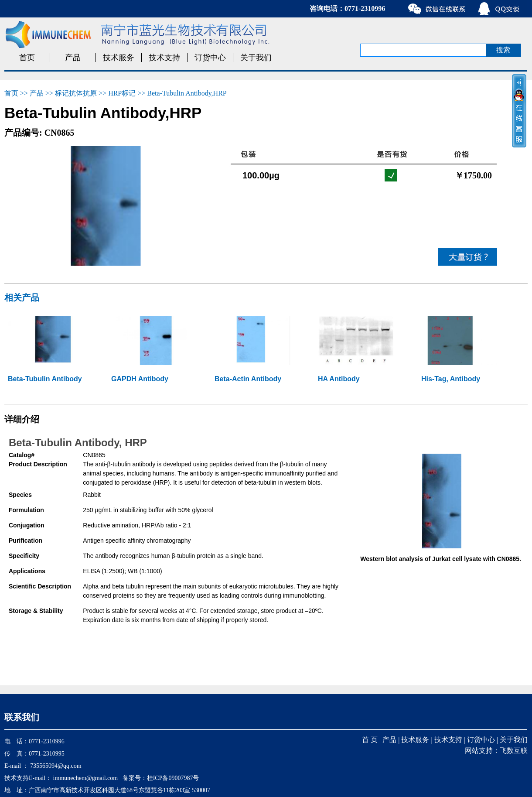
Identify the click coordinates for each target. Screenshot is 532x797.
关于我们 (256, 58)
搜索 (503, 50)
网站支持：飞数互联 (496, 751)
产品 (73, 58)
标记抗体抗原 (76, 93)
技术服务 (119, 58)
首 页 (370, 740)
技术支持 (164, 58)
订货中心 (210, 58)
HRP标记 (122, 93)
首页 (27, 58)
